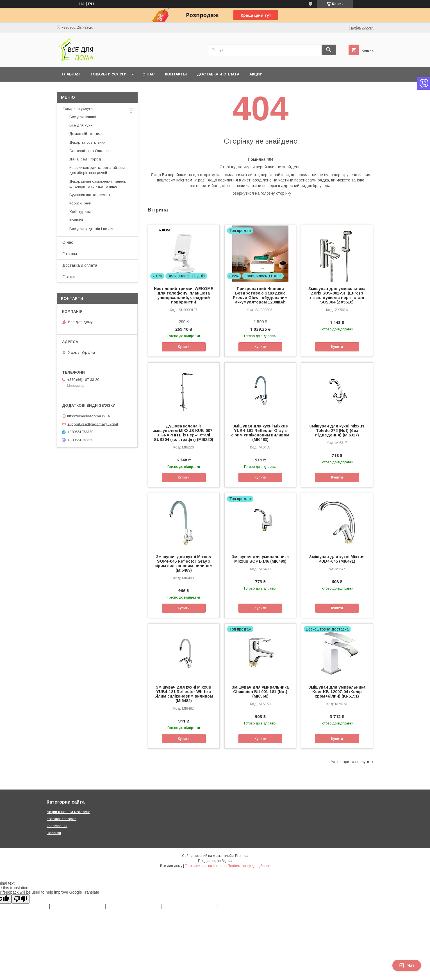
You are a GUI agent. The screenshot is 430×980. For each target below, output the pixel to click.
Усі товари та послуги (350, 762)
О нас (149, 74)
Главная (71, 74)
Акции (256, 74)
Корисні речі (80, 203)
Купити (184, 347)
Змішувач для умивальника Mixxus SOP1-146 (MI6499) (260, 559)
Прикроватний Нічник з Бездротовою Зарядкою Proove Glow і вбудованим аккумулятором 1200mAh (260, 295)
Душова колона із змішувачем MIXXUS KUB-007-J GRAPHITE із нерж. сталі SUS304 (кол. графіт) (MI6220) (184, 433)
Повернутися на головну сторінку (260, 193)
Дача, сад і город (85, 159)
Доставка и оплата (218, 74)
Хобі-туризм (80, 212)
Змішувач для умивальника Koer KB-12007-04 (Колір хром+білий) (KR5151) (337, 692)
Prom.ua (242, 856)
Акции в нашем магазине (68, 812)
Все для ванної (83, 117)
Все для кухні (81, 125)
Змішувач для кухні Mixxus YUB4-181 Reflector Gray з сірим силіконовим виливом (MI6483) (260, 433)
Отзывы (70, 254)
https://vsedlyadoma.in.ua (88, 416)
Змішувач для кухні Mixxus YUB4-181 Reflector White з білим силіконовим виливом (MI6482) (184, 694)
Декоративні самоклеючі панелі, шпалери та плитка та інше (98, 184)
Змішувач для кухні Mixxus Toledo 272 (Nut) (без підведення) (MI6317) (337, 431)
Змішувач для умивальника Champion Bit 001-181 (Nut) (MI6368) (260, 692)
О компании (57, 826)
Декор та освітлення (87, 142)
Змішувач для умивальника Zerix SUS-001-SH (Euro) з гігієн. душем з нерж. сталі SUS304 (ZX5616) (337, 295)
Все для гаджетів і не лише (93, 229)
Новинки (54, 833)
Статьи (69, 277)
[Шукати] (329, 50)
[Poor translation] (21, 899)
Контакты (176, 74)
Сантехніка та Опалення (91, 151)
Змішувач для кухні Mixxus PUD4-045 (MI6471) (337, 559)
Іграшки (76, 220)
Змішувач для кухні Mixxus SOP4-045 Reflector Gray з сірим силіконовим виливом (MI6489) (184, 563)
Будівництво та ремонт (90, 195)
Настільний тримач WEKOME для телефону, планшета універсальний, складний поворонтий (184, 295)
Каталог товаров (62, 819)
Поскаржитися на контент (205, 866)
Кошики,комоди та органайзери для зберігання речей (97, 170)
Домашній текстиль (86, 134)
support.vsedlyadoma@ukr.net (93, 424)
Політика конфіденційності (249, 866)
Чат (407, 965)
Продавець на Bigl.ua (215, 861)
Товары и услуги (108, 74)
